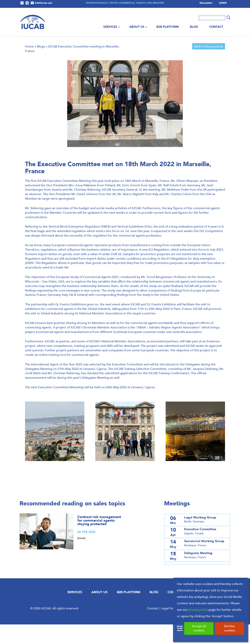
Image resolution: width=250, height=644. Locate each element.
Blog (194, 27)
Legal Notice (170, 628)
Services (110, 27)
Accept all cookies (199, 628)
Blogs (41, 66)
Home (29, 66)
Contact (216, 27)
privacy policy (198, 610)
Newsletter (206, 3)
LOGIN (223, 3)
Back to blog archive (209, 66)
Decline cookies (229, 628)
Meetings (177, 523)
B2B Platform (168, 27)
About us (137, 27)
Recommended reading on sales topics (72, 523)
